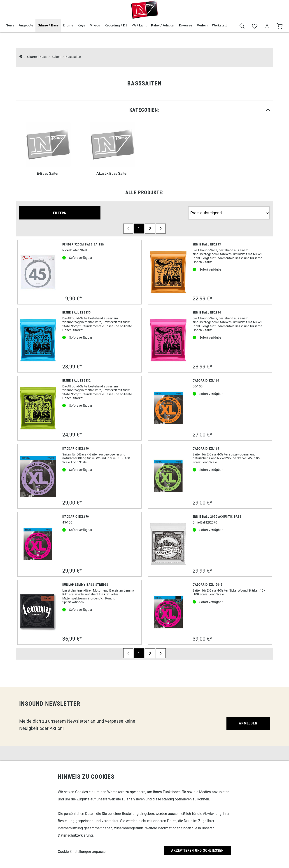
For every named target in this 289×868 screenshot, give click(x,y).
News (10, 25)
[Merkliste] (255, 26)
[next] (161, 229)
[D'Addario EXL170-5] (168, 612)
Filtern (60, 213)
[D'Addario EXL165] (168, 476)
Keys (81, 25)
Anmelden (248, 723)
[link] (144, 110)
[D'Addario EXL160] (168, 408)
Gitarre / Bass (48, 25)
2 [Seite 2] (150, 229)
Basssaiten (73, 57)
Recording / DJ (116, 25)
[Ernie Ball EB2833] (168, 272)
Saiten (56, 57)
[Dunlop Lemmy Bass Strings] (38, 612)
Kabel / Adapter (163, 25)
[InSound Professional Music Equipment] (21, 57)
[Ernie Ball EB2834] (168, 340)
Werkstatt (219, 25)
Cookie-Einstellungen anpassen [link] (83, 852)
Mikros (95, 25)
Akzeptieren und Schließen (197, 850)
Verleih (202, 25)
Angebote (26, 25)
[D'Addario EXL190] (38, 476)
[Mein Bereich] (267, 26)
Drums (68, 25)
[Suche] (242, 26)
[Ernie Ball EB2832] (38, 408)
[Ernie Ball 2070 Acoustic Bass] (168, 544)
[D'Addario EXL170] (38, 544)
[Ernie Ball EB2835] (38, 340)
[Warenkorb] (279, 26)
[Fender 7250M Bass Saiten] (38, 272)
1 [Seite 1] (139, 229)
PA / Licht (139, 25)
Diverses (186, 25)
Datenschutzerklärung (75, 835)
